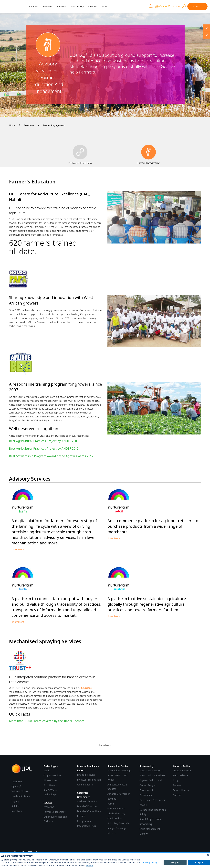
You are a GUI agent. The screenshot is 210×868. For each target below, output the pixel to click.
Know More (18, 549)
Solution (16, 806)
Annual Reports (85, 785)
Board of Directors (87, 806)
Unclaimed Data (116, 809)
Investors (93, 6)
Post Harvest (51, 785)
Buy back (112, 799)
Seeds (47, 770)
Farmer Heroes (181, 790)
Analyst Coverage (117, 828)
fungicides (86, 688)
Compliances (84, 821)
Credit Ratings (115, 818)
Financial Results (86, 775)
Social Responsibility (150, 819)
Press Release (180, 775)
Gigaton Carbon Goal (151, 780)
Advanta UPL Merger (119, 794)
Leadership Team (21, 796)
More (105, 6)
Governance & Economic (153, 800)
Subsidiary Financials (118, 823)
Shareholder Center (118, 766)
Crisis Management (150, 829)
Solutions (61, 6)
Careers (177, 795)
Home (12, 125)
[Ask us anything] (206, 28)
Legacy (15, 801)
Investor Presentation (89, 780)
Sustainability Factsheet (152, 775)
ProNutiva (49, 807)
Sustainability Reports (151, 770)
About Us (33, 6)
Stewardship (146, 824)
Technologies (51, 766)
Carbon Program (148, 785)
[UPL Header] (13, 6)
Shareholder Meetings (119, 770)
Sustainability (77, 6)
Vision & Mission (20, 791)
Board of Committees (89, 811)
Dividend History (116, 813)
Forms (111, 804)
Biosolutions (50, 780)
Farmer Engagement (54, 125)
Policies (81, 816)
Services (48, 803)
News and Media (182, 770)
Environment (146, 790)
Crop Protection (52, 775)
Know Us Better (181, 766)
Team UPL (47, 6)
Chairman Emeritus (87, 801)
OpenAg (16, 786)
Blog (175, 780)
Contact (197, 6)
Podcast (177, 785)
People (143, 805)
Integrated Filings (86, 826)
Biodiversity (146, 795)
